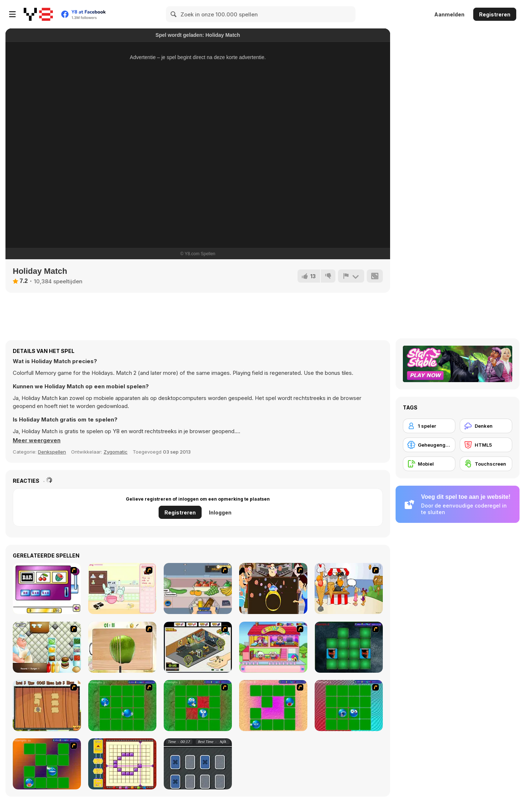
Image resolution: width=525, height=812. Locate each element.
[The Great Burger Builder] (47, 647)
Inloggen (220, 512)
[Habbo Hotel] (198, 647)
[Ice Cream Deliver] (349, 588)
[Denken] (486, 426)
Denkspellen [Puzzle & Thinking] (52, 452)
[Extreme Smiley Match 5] (47, 764)
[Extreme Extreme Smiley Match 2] (198, 706)
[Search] (174, 14)
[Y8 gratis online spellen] (38, 14)
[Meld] (351, 276)
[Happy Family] (273, 647)
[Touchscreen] (486, 464)
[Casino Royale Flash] (47, 588)
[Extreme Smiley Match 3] (273, 706)
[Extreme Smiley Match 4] (349, 706)
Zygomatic (116, 452)
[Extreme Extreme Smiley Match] (122, 706)
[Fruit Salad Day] (122, 647)
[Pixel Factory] (122, 764)
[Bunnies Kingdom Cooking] (122, 588)
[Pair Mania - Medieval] (349, 647)
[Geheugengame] (429, 445)
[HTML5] (486, 445)
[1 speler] (429, 426)
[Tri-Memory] (198, 764)
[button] (37, 440)
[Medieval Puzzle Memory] (47, 706)
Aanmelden (449, 14)
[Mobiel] (429, 464)
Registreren (495, 14)
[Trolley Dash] (198, 588)
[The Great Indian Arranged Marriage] (273, 588)
